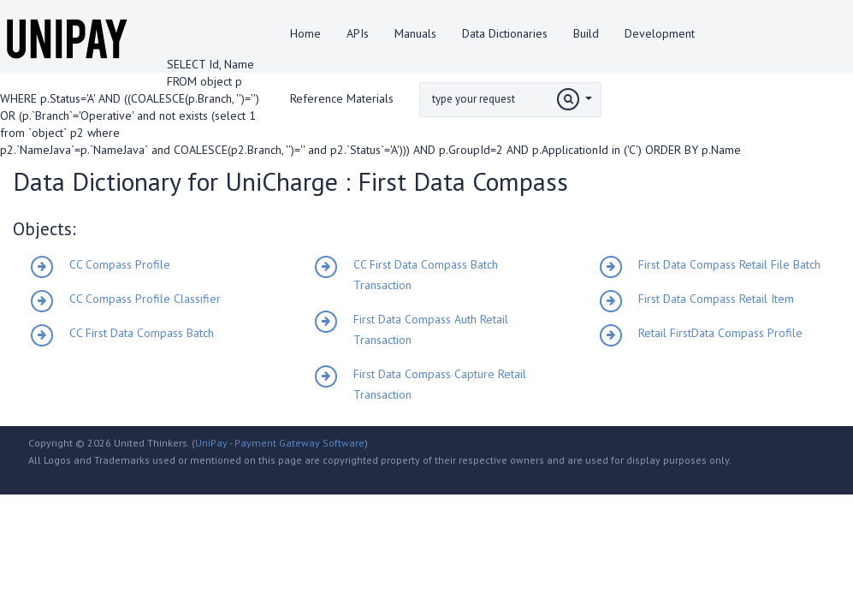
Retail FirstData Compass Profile (720, 333)
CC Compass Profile (120, 264)
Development (660, 33)
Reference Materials (342, 98)
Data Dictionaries (505, 33)
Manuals (415, 33)
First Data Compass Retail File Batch (729, 264)
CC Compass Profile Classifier (145, 299)
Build (586, 33)
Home (305, 33)
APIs (358, 33)
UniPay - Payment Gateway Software (280, 443)
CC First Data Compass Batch (142, 333)
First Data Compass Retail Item (716, 299)
